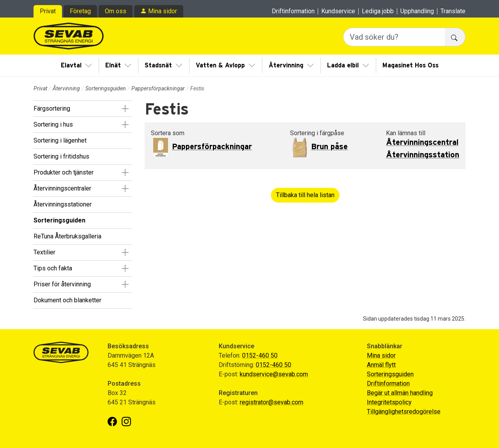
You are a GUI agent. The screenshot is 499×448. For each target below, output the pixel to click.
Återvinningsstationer (63, 204)
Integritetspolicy (389, 402)
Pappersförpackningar (158, 88)
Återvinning (286, 65)
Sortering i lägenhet (60, 140)
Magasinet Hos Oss (411, 65)
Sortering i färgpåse (317, 133)
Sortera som (168, 133)
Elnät (113, 65)
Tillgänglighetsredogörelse (404, 412)
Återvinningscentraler (62, 188)
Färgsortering (52, 108)
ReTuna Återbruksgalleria (67, 236)
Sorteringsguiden (106, 88)
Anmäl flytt (381, 365)
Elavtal (71, 65)
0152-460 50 (260, 355)
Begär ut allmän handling (400, 393)
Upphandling (417, 11)
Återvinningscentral (422, 143)
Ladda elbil (343, 65)
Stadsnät (158, 65)
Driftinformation (293, 11)
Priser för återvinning (62, 284)
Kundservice (338, 11)
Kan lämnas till (406, 133)
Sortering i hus (53, 124)
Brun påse (329, 147)
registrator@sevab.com (272, 402)
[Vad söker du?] (394, 37)
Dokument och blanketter (67, 300)
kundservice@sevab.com (274, 374)
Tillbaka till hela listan (305, 195)
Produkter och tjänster (64, 172)
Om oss (116, 11)
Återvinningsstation (423, 155)
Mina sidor (163, 11)
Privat (48, 11)
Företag (80, 11)
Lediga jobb (378, 11)
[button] (125, 109)
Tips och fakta (53, 268)
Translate (453, 11)
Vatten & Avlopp (220, 65)
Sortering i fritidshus (61, 156)
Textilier (44, 252)
